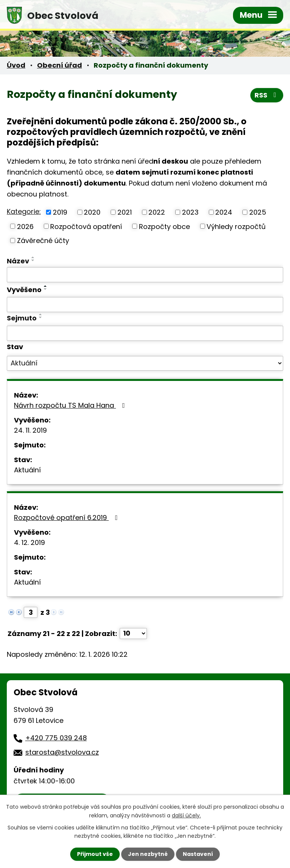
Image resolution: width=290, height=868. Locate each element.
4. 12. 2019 (29, 542)
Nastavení (198, 854)
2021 (125, 212)
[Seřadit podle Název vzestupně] (33, 257)
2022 (157, 212)
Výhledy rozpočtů (236, 226)
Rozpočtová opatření (86, 226)
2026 (25, 226)
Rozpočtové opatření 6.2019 (67, 518)
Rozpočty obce (164, 226)
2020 (92, 212)
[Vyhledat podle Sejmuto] (145, 333)
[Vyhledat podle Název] (145, 275)
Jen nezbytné (148, 854)
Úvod (16, 65)
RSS (267, 95)
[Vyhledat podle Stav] (145, 364)
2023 (190, 212)
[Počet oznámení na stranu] (133, 634)
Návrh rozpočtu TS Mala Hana (71, 405)
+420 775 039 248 (56, 738)
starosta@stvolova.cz (62, 752)
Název (18, 261)
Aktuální (27, 470)
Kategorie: (24, 211)
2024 (224, 212)
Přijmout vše (95, 854)
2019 (60, 212)
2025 (258, 212)
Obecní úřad (59, 65)
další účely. (186, 815)
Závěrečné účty (43, 241)
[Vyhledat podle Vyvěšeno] (145, 305)
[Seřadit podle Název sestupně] (33, 260)
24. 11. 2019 (30, 430)
